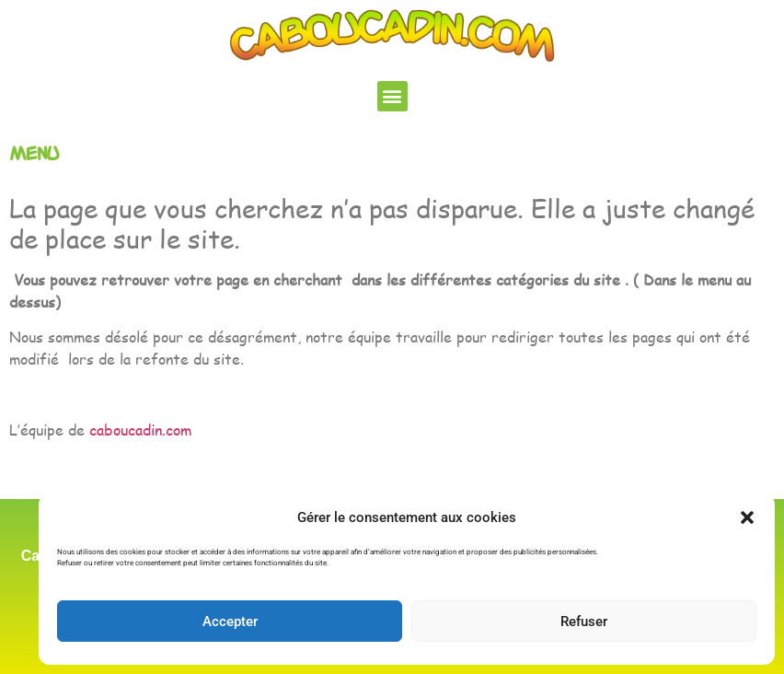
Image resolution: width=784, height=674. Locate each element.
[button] (747, 517)
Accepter (230, 622)
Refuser (584, 622)
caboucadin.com (140, 430)
